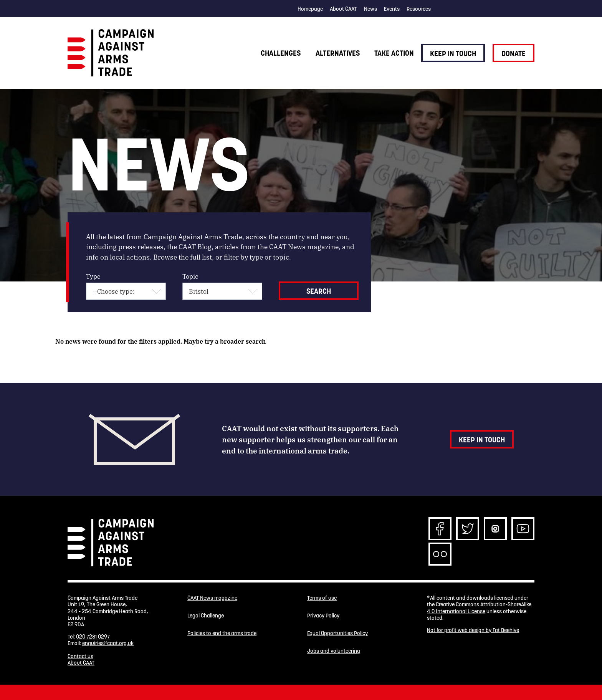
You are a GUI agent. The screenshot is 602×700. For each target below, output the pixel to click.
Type (93, 276)
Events (392, 9)
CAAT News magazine (212, 598)
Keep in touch (453, 53)
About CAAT (343, 9)
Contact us (80, 656)
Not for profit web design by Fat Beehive (473, 630)
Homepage (310, 9)
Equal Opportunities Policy (337, 633)
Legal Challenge (206, 616)
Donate (514, 53)
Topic (190, 276)
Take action (394, 53)
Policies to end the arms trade (222, 633)
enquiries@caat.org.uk (108, 643)
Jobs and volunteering (334, 651)
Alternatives (338, 53)
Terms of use (322, 598)
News (370, 9)
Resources (419, 9)
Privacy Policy (323, 616)
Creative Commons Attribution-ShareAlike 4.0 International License (479, 608)
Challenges (281, 53)
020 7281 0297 (93, 637)
